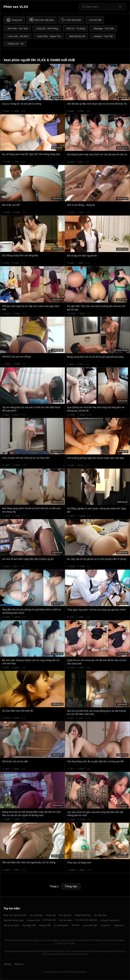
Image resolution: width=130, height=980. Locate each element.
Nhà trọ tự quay (11, 925)
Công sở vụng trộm (110, 920)
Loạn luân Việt (90, 925)
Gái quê (76, 925)
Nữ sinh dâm (66, 920)
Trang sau (71, 886)
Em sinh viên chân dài (86, 920)
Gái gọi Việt (45, 925)
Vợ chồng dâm (61, 925)
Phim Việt (51, 915)
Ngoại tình (119, 925)
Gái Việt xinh (65, 915)
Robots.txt (19, 964)
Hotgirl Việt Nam (83, 915)
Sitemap (7, 964)
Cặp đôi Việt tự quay (14, 920)
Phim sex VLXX (16, 7)
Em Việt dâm (100, 915)
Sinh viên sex (50, 920)
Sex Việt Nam (36, 915)
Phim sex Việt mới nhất (15, 915)
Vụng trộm (105, 925)
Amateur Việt (33, 920)
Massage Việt (29, 925)
